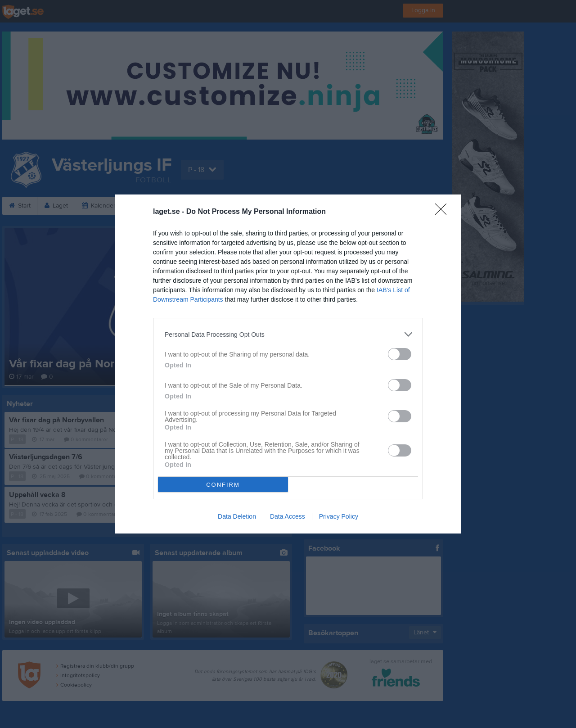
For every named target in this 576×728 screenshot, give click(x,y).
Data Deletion (237, 516)
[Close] (444, 212)
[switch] (400, 354)
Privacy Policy (339, 516)
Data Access (288, 516)
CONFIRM (223, 485)
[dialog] (288, 364)
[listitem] (288, 334)
